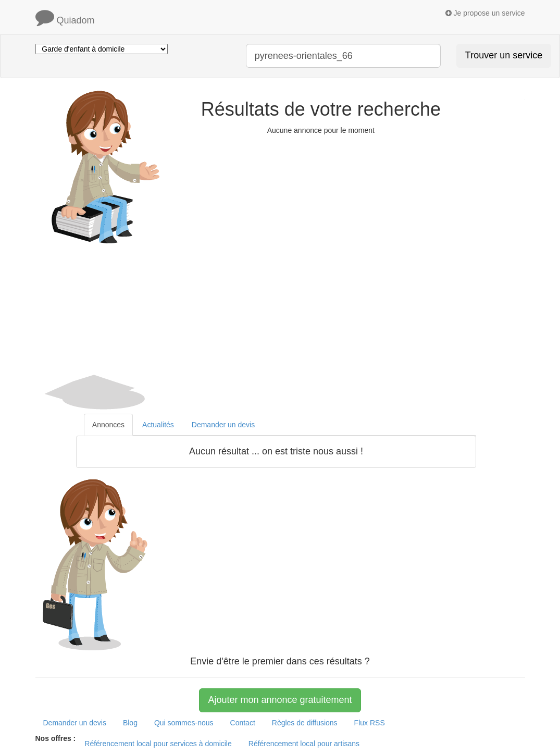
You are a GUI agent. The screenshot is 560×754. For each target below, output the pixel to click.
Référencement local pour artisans (304, 744)
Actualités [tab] (158, 425)
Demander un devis (75, 723)
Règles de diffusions (305, 723)
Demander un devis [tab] (223, 425)
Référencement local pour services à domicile (158, 744)
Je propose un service (485, 13)
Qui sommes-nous (184, 723)
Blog (130, 723)
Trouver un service (504, 55)
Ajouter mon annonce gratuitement (280, 700)
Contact (243, 723)
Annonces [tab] (108, 425)
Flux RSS (370, 723)
